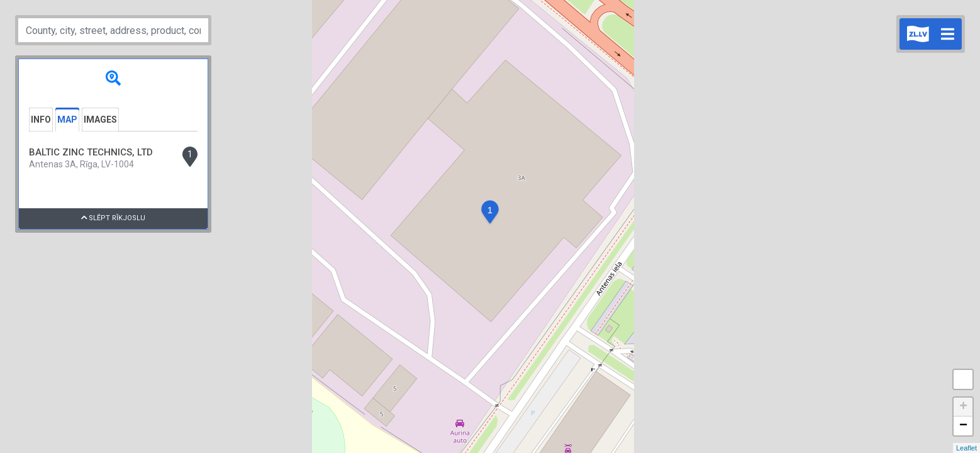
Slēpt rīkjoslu (114, 218)
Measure (963, 379)
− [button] (963, 426)
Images (100, 120)
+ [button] (963, 407)
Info (41, 120)
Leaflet (966, 448)
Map (67, 120)
